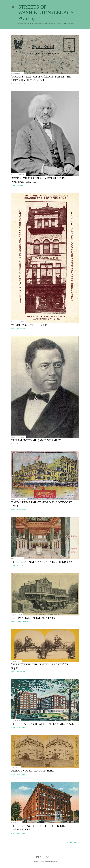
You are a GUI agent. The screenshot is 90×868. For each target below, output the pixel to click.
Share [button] (13, 84)
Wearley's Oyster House (29, 325)
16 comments (21, 510)
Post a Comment (23, 622)
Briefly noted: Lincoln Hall (33, 770)
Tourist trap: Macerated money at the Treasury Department (41, 78)
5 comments (21, 565)
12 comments (21, 444)
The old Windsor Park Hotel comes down (43, 724)
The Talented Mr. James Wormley (36, 440)
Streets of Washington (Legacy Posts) (46, 13)
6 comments (21, 833)
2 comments (21, 329)
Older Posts (72, 843)
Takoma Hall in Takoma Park (33, 618)
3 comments (21, 84)
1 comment (21, 185)
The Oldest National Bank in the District (43, 562)
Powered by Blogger (45, 857)
